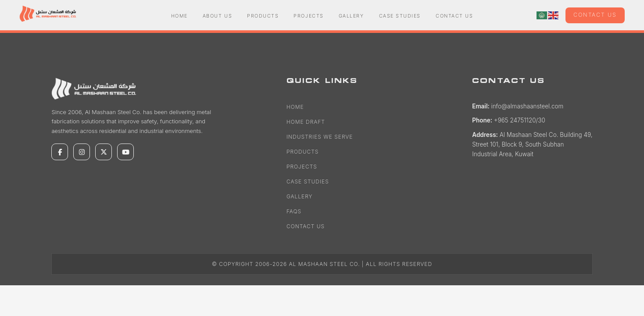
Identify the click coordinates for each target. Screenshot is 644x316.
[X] (104, 152)
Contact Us (454, 16)
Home (179, 16)
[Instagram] (82, 152)
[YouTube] (125, 152)
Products (263, 16)
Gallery (351, 16)
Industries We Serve (320, 137)
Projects (308, 16)
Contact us (595, 15)
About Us (217, 16)
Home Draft (306, 122)
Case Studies (400, 16)
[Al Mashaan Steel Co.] (95, 89)
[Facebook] (60, 152)
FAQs (294, 211)
